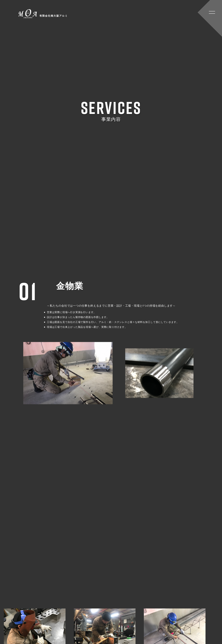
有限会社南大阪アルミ (46, 14)
